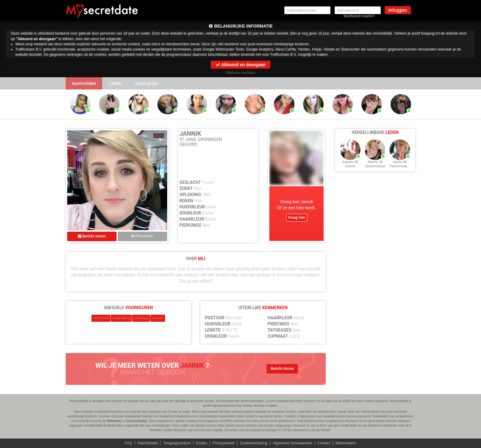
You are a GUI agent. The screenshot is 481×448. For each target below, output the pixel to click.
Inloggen (398, 10)
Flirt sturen (142, 236)
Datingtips (147, 83)
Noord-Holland (375, 166)
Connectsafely (137, 421)
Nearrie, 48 (375, 162)
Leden (115, 83)
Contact (324, 443)
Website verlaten (240, 73)
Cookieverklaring (254, 443)
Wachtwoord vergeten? (359, 16)
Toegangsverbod (177, 443)
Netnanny (114, 421)
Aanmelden (84, 83)
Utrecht (350, 166)
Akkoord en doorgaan (240, 65)
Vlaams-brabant (400, 166)
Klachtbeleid (148, 443)
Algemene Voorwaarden (292, 443)
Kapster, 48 (350, 162)
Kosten (201, 443)
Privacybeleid (223, 443)
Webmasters (346, 443)
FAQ (129, 443)
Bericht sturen (92, 236)
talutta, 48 (400, 162)
